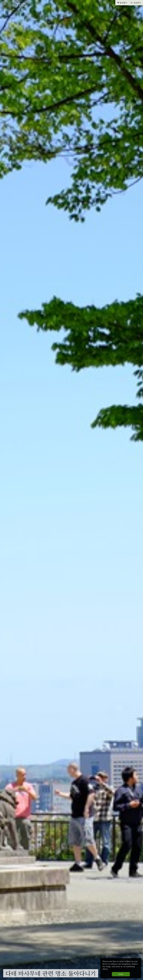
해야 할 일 (11, 966)
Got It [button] (121, 974)
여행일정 (25, 966)
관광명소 (38, 966)
